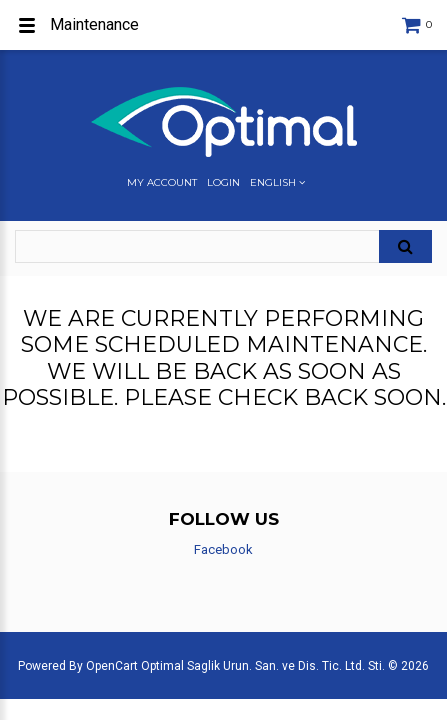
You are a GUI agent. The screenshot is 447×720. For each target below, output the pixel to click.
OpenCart (112, 666)
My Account (162, 183)
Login (223, 183)
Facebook (223, 549)
